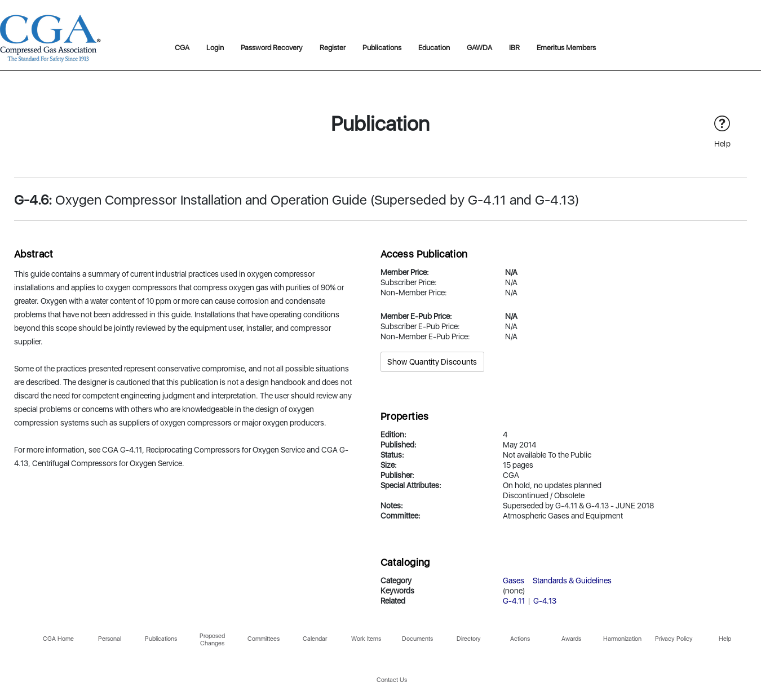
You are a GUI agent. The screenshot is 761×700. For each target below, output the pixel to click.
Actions (520, 639)
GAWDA (479, 48)
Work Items (366, 639)
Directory (469, 639)
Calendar (315, 639)
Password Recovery (272, 48)
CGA (182, 48)
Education (434, 48)
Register (333, 48)
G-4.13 (545, 601)
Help (725, 639)
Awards (571, 639)
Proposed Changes (212, 640)
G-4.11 (514, 601)
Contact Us (392, 680)
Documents (417, 639)
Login (215, 48)
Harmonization (622, 639)
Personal (110, 639)
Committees (264, 639)
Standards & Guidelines (572, 581)
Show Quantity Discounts (432, 362)
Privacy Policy (674, 639)
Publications (382, 48)
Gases (514, 581)
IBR (514, 48)
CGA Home (58, 639)
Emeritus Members (566, 48)
